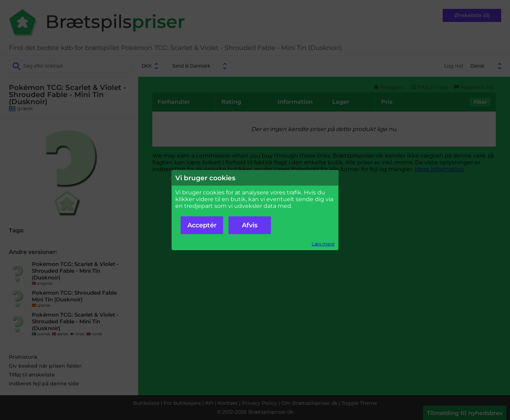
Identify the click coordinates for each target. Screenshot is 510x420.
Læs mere (323, 244)
